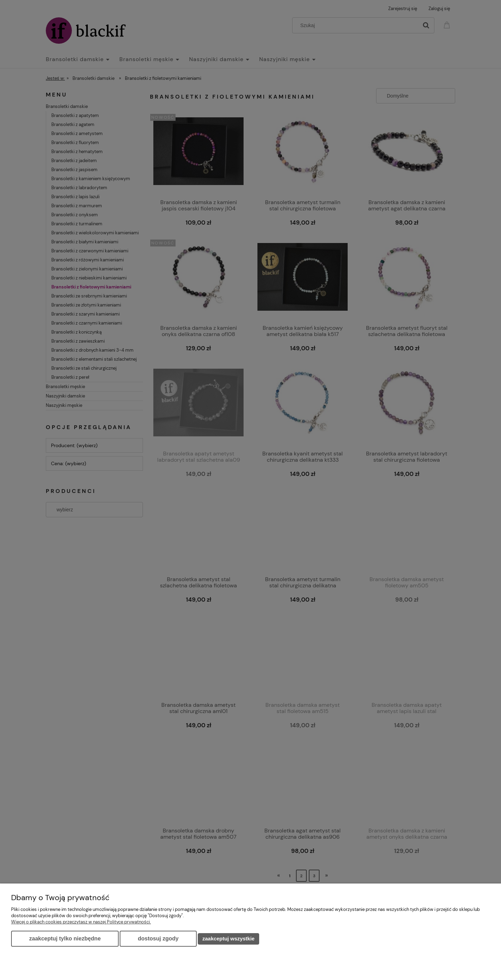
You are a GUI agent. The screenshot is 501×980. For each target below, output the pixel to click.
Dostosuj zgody (158, 939)
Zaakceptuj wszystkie (228, 939)
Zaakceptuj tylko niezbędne (65, 939)
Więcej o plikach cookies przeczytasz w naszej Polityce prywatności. (81, 922)
